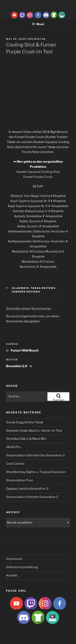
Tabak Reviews (43, 288)
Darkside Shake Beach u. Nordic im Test (34, 431)
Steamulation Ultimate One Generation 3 (35, 455)
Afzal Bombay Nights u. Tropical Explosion (36, 472)
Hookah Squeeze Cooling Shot (38, 172)
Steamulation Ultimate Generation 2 (32, 497)
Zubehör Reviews (26, 292)
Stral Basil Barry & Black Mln (26, 439)
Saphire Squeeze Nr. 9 (34, 201)
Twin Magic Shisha (37, 196)
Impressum (14, 559)
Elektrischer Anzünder (49, 231)
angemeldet (29, 316)
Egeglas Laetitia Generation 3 (27, 489)
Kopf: (15, 201)
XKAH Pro (13, 447)
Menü (38, 24)
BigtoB (40, 39)
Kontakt (12, 575)
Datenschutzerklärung (22, 567)
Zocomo (35, 221)
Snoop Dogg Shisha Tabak (25, 422)
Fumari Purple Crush (38, 177)
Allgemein (20, 288)
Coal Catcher (15, 464)
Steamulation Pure (20, 480)
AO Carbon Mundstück (45, 252)
